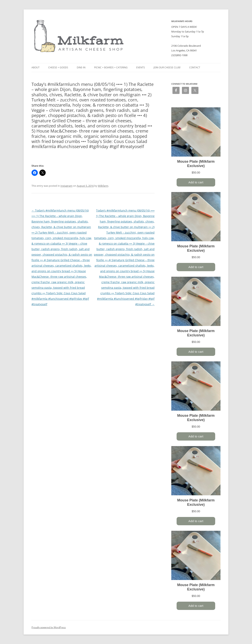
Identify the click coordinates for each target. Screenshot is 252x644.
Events (141, 67)
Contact (195, 67)
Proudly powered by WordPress (49, 627)
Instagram (66, 186)
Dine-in (81, 67)
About (36, 67)
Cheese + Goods (58, 67)
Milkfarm (103, 186)
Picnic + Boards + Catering (111, 67)
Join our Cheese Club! (167, 67)
